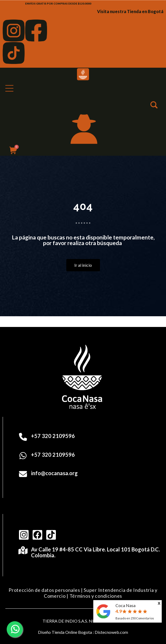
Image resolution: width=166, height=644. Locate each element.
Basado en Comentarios (135, 618)
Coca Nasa (126, 605)
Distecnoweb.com (111, 632)
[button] (155, 106)
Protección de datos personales (44, 590)
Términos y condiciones (96, 596)
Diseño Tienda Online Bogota (65, 632)
